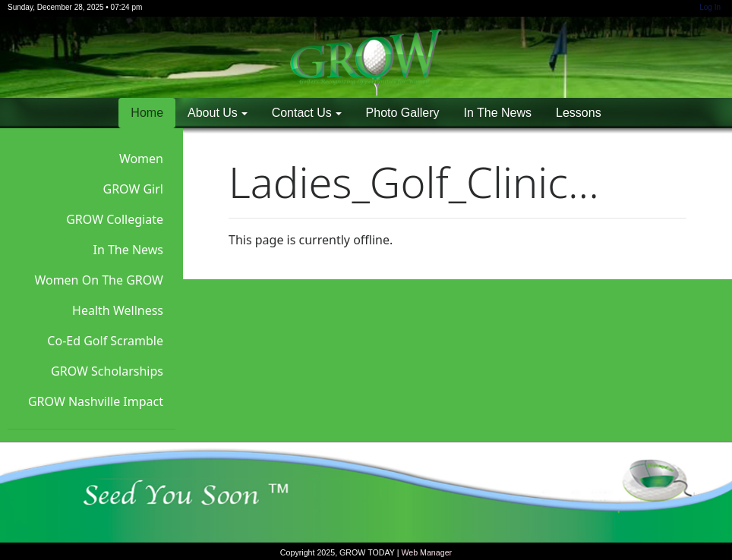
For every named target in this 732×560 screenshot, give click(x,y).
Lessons (579, 113)
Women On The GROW (99, 280)
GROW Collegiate (115, 219)
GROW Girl (134, 189)
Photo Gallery (403, 113)
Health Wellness (118, 310)
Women (141, 159)
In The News (498, 113)
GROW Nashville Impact (96, 401)
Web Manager (426, 552)
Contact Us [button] (302, 113)
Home (147, 113)
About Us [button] (213, 113)
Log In (710, 7)
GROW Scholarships (107, 371)
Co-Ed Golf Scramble (105, 341)
